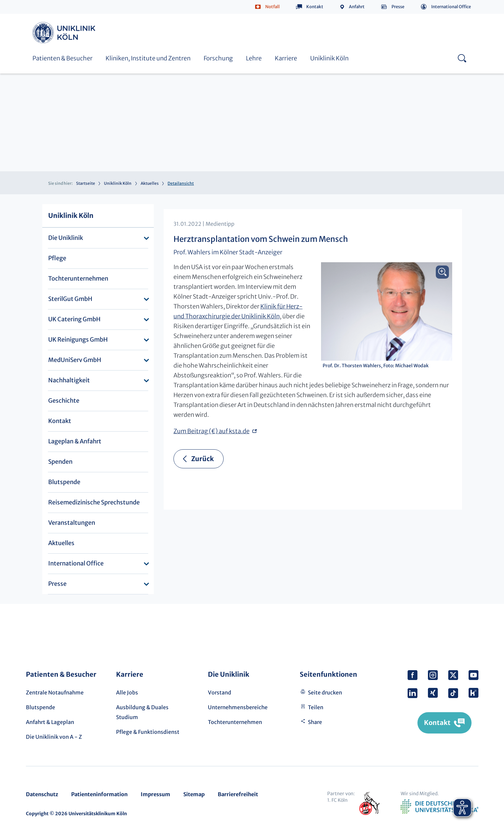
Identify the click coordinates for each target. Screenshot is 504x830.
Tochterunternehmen (78, 278)
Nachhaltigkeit (69, 380)
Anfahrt (357, 7)
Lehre (254, 58)
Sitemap (194, 794)
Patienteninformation (99, 794)
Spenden (60, 462)
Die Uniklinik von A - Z (54, 737)
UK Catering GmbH (74, 319)
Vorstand (220, 692)
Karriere (286, 58)
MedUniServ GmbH (75, 360)
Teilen (316, 707)
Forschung (218, 58)
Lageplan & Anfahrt (75, 441)
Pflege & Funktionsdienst (148, 732)
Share (315, 722)
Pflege (57, 258)
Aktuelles (150, 183)
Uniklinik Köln (65, 33)
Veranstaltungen (72, 523)
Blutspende (64, 482)
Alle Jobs (127, 692)
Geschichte (64, 401)
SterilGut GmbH (70, 299)
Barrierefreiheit (238, 794)
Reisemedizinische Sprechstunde (94, 502)
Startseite (86, 183)
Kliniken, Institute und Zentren (148, 58)
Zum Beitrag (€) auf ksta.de (212, 431)
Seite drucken (325, 692)
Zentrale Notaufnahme (55, 692)
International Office (451, 7)
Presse (398, 7)
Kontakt (315, 7)
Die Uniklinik (66, 238)
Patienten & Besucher (62, 58)
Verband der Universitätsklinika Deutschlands (440, 807)
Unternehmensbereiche (238, 707)
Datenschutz (42, 794)
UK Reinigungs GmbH (78, 340)
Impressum (155, 794)
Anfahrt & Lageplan (50, 722)
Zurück (202, 459)
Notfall (272, 7)
